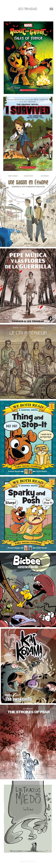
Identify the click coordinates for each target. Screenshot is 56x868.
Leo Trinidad (28, 9)
